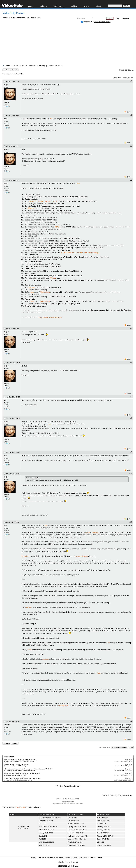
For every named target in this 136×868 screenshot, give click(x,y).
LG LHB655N (101, 823)
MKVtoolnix (45, 292)
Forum (31, 6)
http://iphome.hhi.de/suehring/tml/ (51, 318)
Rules (28, 18)
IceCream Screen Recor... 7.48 (78, 836)
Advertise (68, 857)
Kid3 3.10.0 (43, 839)
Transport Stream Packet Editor (43, 202)
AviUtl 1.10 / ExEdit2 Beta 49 (48, 826)
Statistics (92, 857)
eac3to (32, 287)
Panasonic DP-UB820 (104, 845)
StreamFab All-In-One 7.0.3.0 (77, 830)
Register (126, 18)
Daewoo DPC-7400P (104, 820)
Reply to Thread (10, 70)
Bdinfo (88, 532)
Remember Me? (88, 22)
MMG (30, 649)
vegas (99, 673)
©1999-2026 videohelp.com (68, 866)
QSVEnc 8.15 (72, 817)
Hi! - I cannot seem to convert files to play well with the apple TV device (28, 769)
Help (118, 18)
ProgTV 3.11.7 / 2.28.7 (75, 842)
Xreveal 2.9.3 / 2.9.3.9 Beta (77, 845)
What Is (86, 6)
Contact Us (106, 795)
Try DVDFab (20, 807)
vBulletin (71, 801)
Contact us (42, 857)
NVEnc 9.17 (43, 823)
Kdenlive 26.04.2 (44, 845)
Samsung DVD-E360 (104, 830)
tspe (46, 525)
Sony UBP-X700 (102, 817)
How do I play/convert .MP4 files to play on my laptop (22, 778)
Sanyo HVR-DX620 (103, 839)
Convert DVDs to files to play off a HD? (17, 764)
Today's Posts (20, 18)
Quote (128, 112)
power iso (49, 424)
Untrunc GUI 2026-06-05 (76, 833)
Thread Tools (117, 78)
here (78, 183)
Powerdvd (25, 556)
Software (44, 6)
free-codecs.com (72, 862)
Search (34, 18)
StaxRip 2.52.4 (44, 836)
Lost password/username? (102, 22)
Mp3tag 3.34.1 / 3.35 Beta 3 (77, 826)
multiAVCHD (63, 705)
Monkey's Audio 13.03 (46, 833)
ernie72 (6, 724)
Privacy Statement (123, 795)
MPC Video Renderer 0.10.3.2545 (50, 817)
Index (5, 18)
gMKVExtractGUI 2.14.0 (46, 842)
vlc (109, 642)
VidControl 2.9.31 (74, 820)
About (98, 6)
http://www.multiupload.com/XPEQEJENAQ (79, 253)
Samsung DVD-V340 (104, 826)
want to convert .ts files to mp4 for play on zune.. (20, 759)
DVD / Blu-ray (59, 6)
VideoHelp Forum (13, 13)
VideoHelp (114, 795)
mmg (32, 292)
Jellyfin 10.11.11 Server (46, 830)
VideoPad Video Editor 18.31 (77, 839)
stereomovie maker (82, 556)
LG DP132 (101, 842)
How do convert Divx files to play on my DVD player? (22, 773)
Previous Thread (63, 786)
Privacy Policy (52, 857)
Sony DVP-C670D (103, 833)
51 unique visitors (23, 826)
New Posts (11, 18)
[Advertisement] (69, 44)
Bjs (5, 119)
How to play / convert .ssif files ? (50, 66)
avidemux (46, 659)
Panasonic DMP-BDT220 (105, 836)
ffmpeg (31, 208)
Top (131, 747)
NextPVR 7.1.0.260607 (46, 820)
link (51, 119)
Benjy (6, 85)
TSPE (57, 227)
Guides (74, 6)
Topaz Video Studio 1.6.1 (76, 823)
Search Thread (127, 78)
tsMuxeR (95, 532)
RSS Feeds (83, 857)
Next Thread (75, 786)
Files (38, 18)
